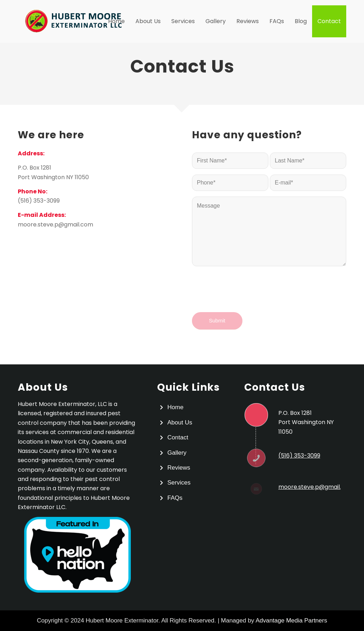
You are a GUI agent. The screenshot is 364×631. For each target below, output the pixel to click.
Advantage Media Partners (291, 621)
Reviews (179, 468)
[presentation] (246, 295)
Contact (178, 437)
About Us (180, 423)
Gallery (177, 453)
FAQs (175, 498)
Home (175, 407)
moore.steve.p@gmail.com (55, 224)
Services (179, 483)
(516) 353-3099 (39, 201)
